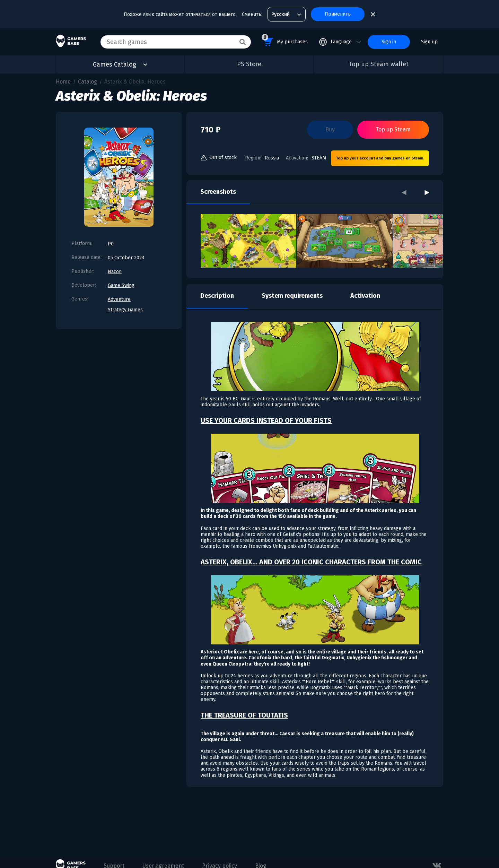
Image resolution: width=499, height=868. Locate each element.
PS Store (249, 64)
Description (217, 296)
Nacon (115, 272)
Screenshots (218, 192)
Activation (365, 296)
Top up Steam (393, 129)
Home (63, 82)
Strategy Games (125, 310)
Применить (338, 14)
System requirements (292, 296)
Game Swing (121, 285)
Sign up (429, 42)
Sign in (389, 42)
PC (111, 244)
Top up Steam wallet (379, 64)
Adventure (119, 299)
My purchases (285, 41)
